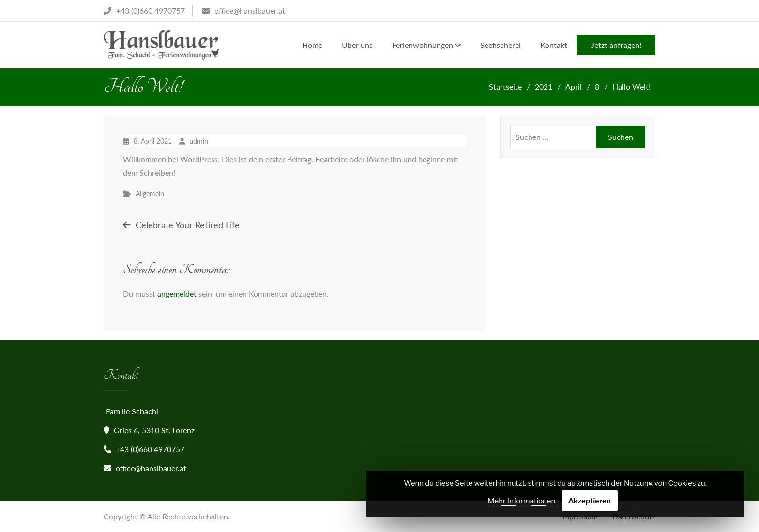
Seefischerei (501, 45)
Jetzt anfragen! (616, 45)
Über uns (357, 45)
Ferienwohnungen (423, 45)
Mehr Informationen (522, 501)
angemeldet (177, 294)
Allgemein (150, 193)
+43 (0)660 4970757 (150, 449)
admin (199, 141)
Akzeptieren (590, 500)
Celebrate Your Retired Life (188, 225)
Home (312, 45)
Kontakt (554, 45)
